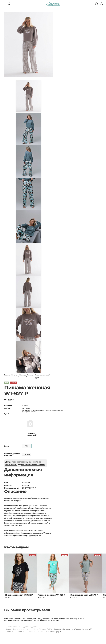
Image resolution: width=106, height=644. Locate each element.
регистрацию (11, 464)
